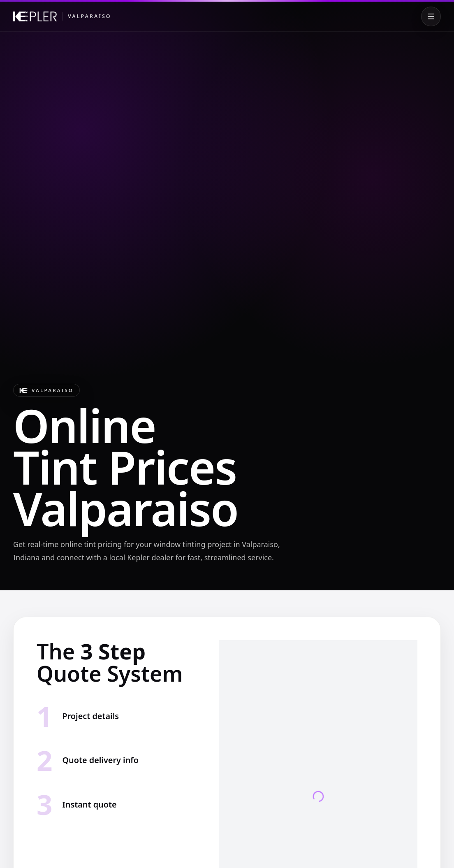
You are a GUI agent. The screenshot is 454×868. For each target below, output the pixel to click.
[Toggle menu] (431, 16)
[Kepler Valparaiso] (62, 16)
